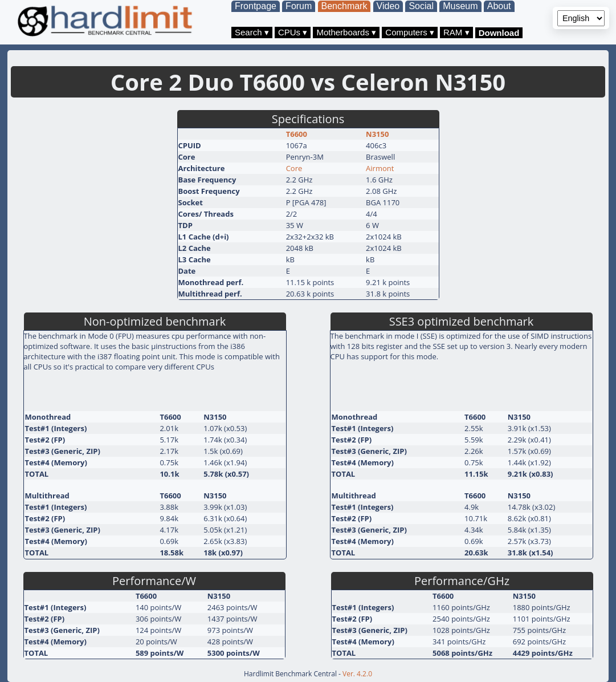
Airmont (380, 168)
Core (294, 168)
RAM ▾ (456, 32)
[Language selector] (581, 18)
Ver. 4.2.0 (357, 674)
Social (421, 6)
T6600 (297, 134)
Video (388, 6)
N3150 (377, 134)
